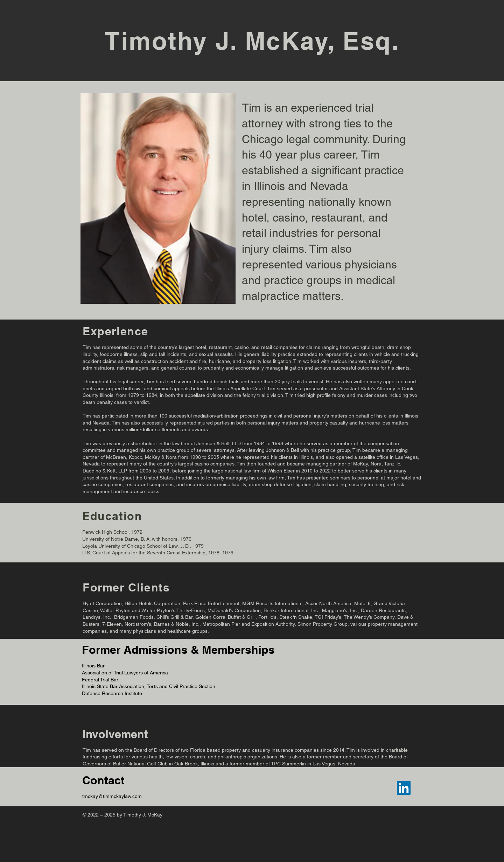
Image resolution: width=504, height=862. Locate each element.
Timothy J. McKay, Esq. (252, 41)
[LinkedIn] (404, 788)
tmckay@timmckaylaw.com (112, 796)
